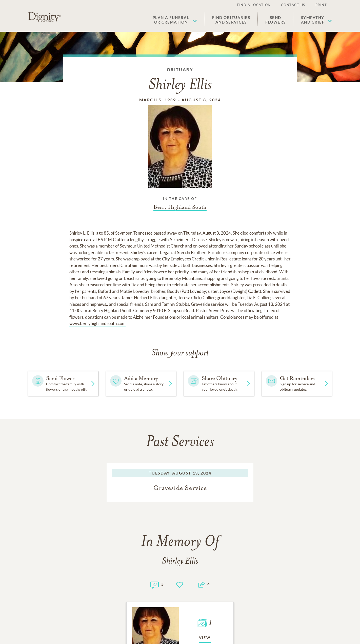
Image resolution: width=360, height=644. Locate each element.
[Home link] (45, 17)
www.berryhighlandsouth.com (97, 323)
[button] (175, 20)
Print (321, 5)
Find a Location (254, 5)
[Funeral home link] (180, 207)
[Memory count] (155, 584)
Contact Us (293, 5)
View (205, 638)
